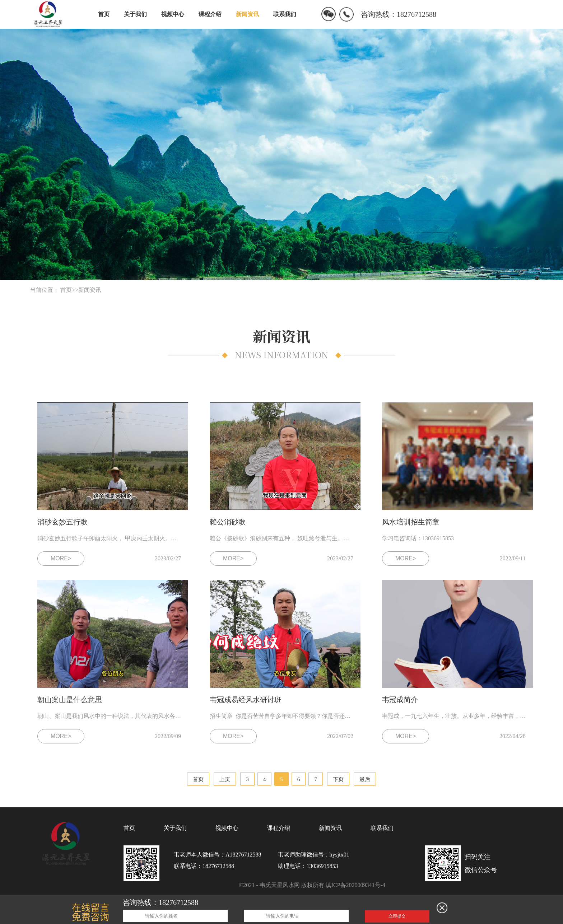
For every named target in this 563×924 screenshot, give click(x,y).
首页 (104, 14)
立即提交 (397, 916)
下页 (338, 779)
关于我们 (135, 14)
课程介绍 (210, 14)
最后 (365, 779)
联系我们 (285, 14)
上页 (225, 779)
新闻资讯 (247, 14)
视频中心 (173, 14)
